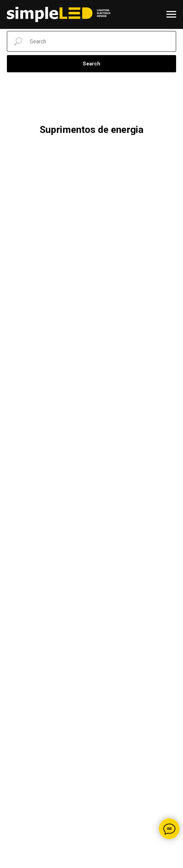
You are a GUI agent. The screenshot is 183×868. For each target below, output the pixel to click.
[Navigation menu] (171, 14)
